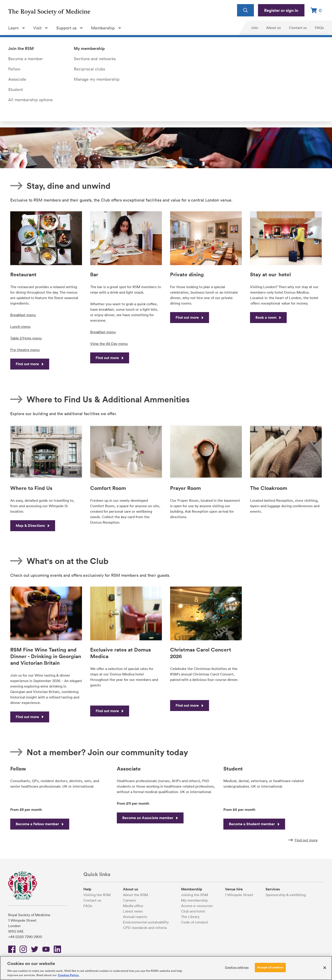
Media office (133, 906)
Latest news (133, 911)
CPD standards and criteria (145, 928)
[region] (166, 968)
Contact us (298, 28)
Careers (129, 900)
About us (273, 28)
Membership (106, 28)
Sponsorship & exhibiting (286, 895)
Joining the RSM (195, 895)
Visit (41, 28)
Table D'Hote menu (26, 338)
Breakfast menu (23, 315)
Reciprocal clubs (89, 69)
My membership (194, 900)
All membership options (30, 100)
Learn (17, 28)
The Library (190, 917)
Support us (70, 28)
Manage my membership (97, 79)
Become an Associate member (150, 818)
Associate (17, 79)
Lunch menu (20, 326)
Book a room (268, 317)
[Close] (325, 968)
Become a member (26, 59)
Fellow (14, 69)
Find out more (30, 364)
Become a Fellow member (40, 824)
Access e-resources (197, 906)
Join (254, 28)
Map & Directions (33, 526)
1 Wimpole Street (239, 895)
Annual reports (135, 917)
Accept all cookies (270, 967)
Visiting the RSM (97, 895)
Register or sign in (281, 10)
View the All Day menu (109, 344)
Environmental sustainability (146, 922)
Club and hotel (193, 911)
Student (15, 89)
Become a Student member (254, 824)
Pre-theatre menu (25, 350)
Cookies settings (237, 967)
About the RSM (135, 895)
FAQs (319, 28)
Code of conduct (195, 922)
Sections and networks (95, 59)
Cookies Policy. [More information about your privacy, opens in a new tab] (69, 975)
